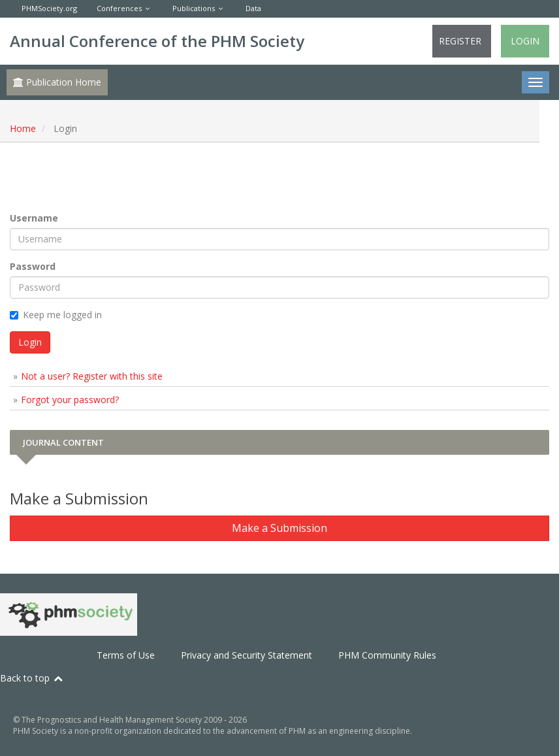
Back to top (32, 678)
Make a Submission (279, 528)
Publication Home (57, 82)
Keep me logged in (56, 315)
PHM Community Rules (387, 655)
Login (525, 41)
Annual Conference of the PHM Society (157, 41)
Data (253, 8)
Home (23, 128)
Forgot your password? (70, 400)
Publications (194, 8)
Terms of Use (126, 655)
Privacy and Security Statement (247, 655)
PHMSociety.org (49, 8)
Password (33, 266)
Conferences (119, 8)
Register (460, 41)
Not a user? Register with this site (92, 376)
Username (34, 218)
